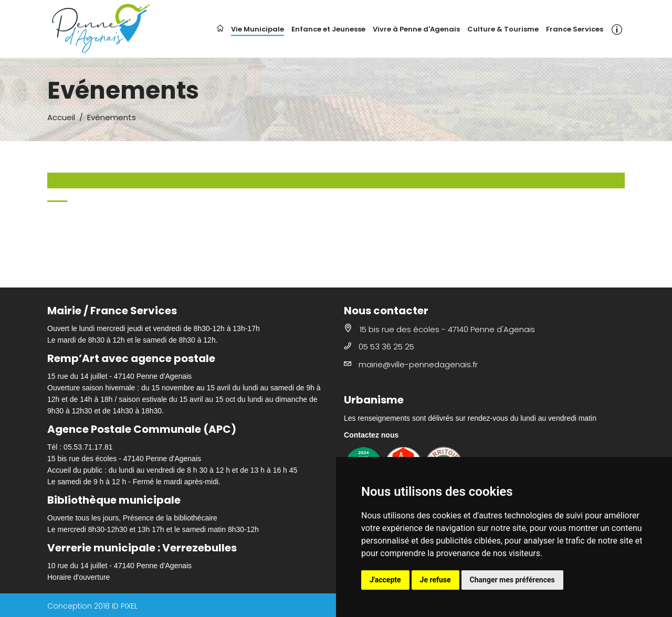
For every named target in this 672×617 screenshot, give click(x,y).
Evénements (112, 117)
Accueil (61, 117)
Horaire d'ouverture (78, 577)
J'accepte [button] (385, 580)
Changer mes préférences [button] (512, 580)
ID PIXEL (125, 606)
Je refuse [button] (435, 580)
